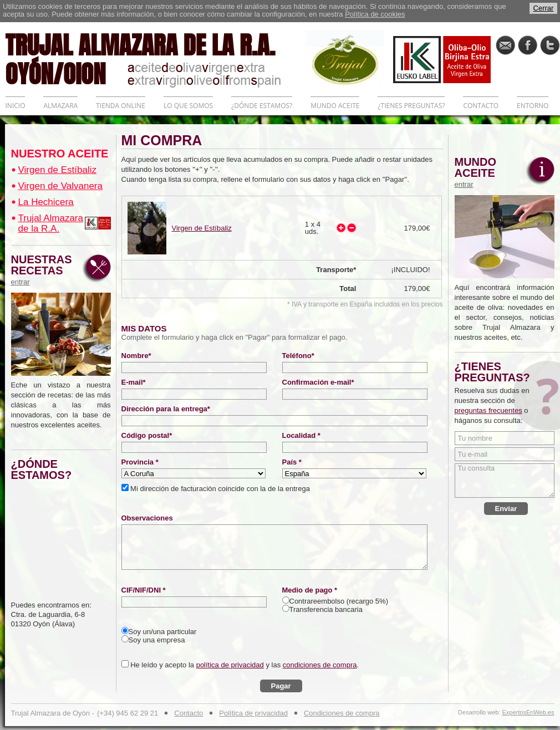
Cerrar (544, 8)
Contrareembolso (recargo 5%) (339, 601)
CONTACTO (481, 106)
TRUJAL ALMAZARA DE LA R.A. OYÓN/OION (156, 58)
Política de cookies (375, 14)
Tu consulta (505, 481)
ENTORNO (533, 106)
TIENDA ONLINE (121, 106)
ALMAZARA (60, 106)
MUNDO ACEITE (335, 106)
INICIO (16, 106)
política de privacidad (230, 665)
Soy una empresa (157, 640)
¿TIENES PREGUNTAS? (411, 106)
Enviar (506, 509)
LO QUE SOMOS (188, 106)
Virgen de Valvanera (60, 186)
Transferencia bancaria (326, 609)
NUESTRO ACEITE (60, 154)
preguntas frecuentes (488, 410)
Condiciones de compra (342, 713)
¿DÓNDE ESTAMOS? (262, 106)
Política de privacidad (253, 713)
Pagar (281, 686)
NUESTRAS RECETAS (44, 270)
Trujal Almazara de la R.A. (51, 223)
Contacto (189, 713)
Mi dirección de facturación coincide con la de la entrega (219, 489)
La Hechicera (46, 202)
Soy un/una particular (163, 632)
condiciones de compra (320, 665)
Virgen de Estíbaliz (57, 170)
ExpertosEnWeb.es (528, 713)
